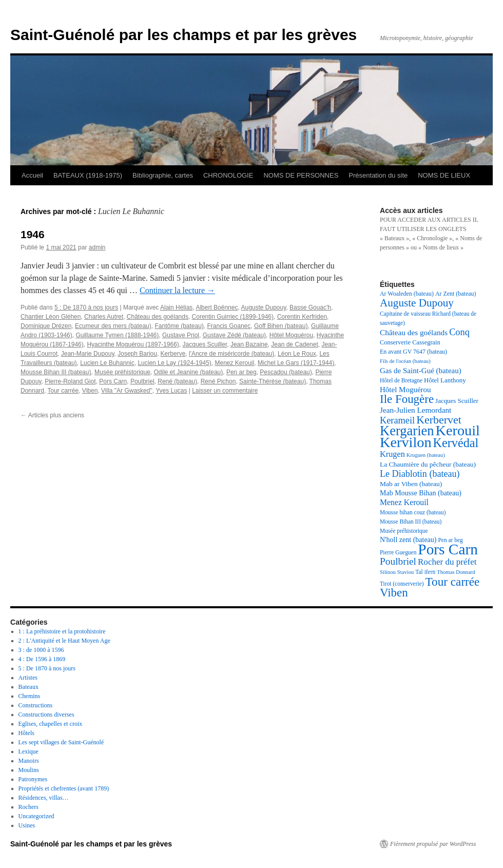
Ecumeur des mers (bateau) (113, 326)
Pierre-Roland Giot (70, 381)
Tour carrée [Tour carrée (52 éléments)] (453, 582)
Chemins (30, 696)
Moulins (29, 770)
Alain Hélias (176, 307)
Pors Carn (113, 381)
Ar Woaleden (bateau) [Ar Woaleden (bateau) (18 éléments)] (407, 294)
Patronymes (33, 779)
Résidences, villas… (44, 798)
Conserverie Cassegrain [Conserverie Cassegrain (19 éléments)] (410, 342)
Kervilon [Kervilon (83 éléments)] (406, 442)
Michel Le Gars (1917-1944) (296, 363)
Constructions (36, 705)
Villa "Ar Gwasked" (127, 391)
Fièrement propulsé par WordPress (433, 844)
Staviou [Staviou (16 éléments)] (406, 572)
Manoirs (29, 761)
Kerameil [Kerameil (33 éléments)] (397, 420)
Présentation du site (378, 175)
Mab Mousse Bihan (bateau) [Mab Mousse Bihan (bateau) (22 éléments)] (421, 493)
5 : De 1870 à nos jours (86, 307)
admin (97, 247)
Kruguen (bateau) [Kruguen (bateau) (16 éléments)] (426, 455)
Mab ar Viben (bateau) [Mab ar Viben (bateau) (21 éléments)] (411, 484)
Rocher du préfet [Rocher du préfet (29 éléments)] (447, 562)
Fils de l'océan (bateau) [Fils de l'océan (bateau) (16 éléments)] (405, 361)
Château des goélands (158, 317)
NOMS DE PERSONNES (301, 175)
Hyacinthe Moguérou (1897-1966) (133, 344)
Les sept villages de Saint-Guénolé (61, 742)
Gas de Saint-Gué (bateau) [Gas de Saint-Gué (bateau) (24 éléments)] (421, 371)
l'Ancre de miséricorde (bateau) (231, 354)
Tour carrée (63, 391)
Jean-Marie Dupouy (88, 354)
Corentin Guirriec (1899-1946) (233, 317)
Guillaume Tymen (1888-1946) (117, 335)
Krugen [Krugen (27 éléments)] (392, 454)
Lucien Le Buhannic (107, 363)
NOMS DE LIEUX (444, 175)
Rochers (28, 807)
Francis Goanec (229, 326)
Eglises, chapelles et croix (51, 724)
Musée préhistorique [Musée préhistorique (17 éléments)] (404, 531)
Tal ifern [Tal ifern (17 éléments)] (425, 572)
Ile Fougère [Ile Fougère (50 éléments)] (407, 399)
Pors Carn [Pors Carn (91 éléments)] (448, 549)
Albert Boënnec (217, 307)
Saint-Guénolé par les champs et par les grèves (183, 35)
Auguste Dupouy (263, 307)
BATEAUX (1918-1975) (88, 175)
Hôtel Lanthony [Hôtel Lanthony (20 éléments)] (445, 380)
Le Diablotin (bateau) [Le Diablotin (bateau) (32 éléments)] (420, 474)
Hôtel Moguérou (291, 335)
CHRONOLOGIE (228, 175)
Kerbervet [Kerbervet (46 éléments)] (439, 420)
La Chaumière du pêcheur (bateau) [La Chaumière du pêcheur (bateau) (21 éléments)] (428, 464)
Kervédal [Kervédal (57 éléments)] (456, 443)
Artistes (28, 678)
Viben (90, 391)
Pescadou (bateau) (286, 372)
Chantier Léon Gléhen (51, 317)
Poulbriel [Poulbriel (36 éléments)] (398, 561)
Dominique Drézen (46, 326)
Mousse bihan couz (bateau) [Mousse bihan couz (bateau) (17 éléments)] (413, 512)
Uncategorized (36, 816)
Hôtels (26, 733)
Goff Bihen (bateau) (281, 326)
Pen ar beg (241, 372)
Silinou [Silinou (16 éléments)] (388, 572)
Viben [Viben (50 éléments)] (394, 593)
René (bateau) (177, 381)
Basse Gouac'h (310, 307)
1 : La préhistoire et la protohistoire (62, 631)
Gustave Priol (181, 335)
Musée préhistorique (122, 372)
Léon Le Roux (297, 354)
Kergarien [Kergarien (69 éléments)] (407, 431)
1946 (33, 234)
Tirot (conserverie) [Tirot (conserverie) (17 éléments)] (402, 584)
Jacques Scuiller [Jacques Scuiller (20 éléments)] (457, 401)
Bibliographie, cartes (163, 175)
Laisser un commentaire (225, 391)
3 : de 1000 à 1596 (41, 650)
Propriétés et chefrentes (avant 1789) (64, 788)
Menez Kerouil (234, 363)
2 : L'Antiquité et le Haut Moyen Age (64, 641)
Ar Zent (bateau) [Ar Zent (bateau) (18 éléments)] (456, 294)
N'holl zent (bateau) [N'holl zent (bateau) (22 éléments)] (408, 540)
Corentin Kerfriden (302, 317)
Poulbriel (142, 381)
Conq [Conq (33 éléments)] (459, 332)
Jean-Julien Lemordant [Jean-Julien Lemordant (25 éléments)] (415, 410)
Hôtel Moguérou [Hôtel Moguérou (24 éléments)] (405, 390)
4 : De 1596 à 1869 (42, 659)
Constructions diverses (46, 715)
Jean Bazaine (249, 344)
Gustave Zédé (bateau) (234, 335)
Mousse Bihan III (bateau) (56, 372)
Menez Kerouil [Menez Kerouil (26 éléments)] (404, 502)
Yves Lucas (171, 391)
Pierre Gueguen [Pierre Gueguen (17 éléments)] (398, 552)
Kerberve (173, 354)
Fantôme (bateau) (179, 326)
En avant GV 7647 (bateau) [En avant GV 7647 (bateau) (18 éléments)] (413, 352)
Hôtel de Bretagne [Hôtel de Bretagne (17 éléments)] (401, 380)
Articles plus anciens (52, 415)
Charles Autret (104, 317)
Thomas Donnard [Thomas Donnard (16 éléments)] (456, 572)
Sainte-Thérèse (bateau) (273, 381)
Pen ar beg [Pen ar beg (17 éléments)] (450, 540)
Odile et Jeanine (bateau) (189, 372)
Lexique (28, 751)
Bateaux (28, 687)
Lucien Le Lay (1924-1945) (174, 363)
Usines (27, 825)
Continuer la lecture (177, 290)
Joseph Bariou (137, 354)
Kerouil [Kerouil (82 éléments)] (458, 430)
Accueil (32, 175)
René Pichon (218, 381)
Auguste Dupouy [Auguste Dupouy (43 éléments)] (417, 303)
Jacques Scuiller (205, 344)
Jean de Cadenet (294, 344)
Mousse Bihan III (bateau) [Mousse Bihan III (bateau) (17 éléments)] (411, 522)
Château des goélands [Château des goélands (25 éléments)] (414, 332)
